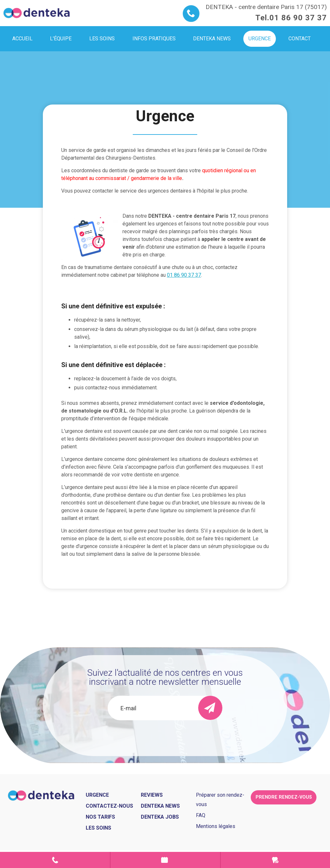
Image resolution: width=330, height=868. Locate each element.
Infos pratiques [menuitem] (154, 39)
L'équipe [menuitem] (61, 39)
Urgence (275, 860)
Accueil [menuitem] (22, 39)
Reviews (152, 795)
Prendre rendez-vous (165, 860)
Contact (55, 860)
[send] (210, 708)
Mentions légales (216, 826)
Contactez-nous (109, 806)
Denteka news (160, 806)
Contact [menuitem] (300, 39)
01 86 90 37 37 (298, 18)
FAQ (201, 815)
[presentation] (165, 738)
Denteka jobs (160, 817)
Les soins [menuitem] (102, 39)
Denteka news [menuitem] (212, 39)
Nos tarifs (100, 817)
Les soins (98, 828)
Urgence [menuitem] (260, 39)
